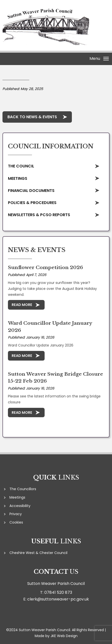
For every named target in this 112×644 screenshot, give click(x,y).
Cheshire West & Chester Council (38, 553)
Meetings (18, 178)
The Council (21, 166)
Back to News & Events (32, 117)
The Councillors (23, 489)
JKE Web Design (64, 636)
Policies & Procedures (32, 203)
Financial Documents (31, 191)
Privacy (16, 514)
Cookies (16, 522)
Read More (22, 305)
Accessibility (20, 506)
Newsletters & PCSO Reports (39, 215)
